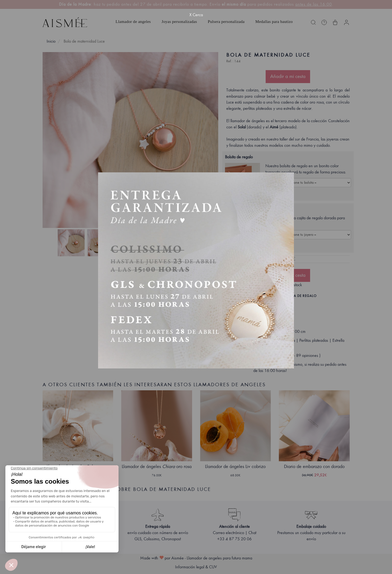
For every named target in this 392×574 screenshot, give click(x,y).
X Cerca (196, 15)
